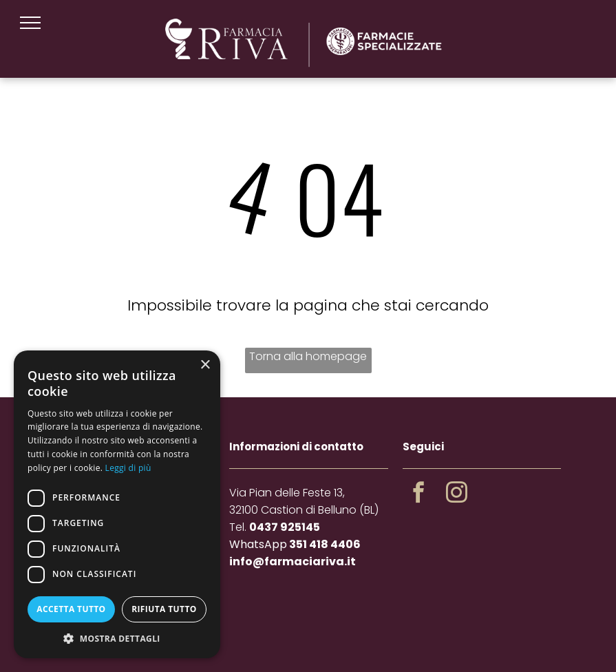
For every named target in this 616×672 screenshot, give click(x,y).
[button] (117, 638)
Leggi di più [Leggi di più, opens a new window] (128, 468)
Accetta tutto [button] (71, 609)
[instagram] (456, 495)
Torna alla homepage (308, 356)
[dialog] (117, 504)
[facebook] (418, 495)
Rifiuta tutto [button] (164, 609)
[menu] (30, 23)
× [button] (205, 365)
